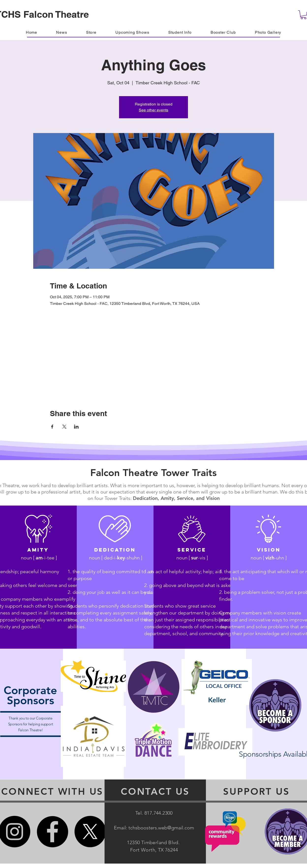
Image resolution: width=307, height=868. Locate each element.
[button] (223, 32)
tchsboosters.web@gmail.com (161, 828)
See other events (153, 110)
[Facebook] (52, 832)
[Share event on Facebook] (52, 427)
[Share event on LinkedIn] (76, 427)
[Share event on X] (64, 427)
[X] (90, 832)
